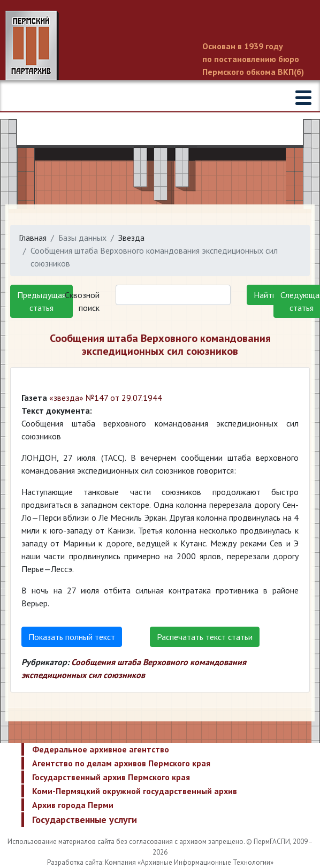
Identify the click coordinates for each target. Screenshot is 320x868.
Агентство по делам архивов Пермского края (121, 763)
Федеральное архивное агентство (101, 749)
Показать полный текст (72, 637)
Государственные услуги (85, 820)
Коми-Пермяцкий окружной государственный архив (135, 791)
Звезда (131, 238)
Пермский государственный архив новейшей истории (160, 47)
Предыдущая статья (41, 301)
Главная (33, 238)
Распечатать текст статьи (205, 637)
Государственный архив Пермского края (111, 777)
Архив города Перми (73, 805)
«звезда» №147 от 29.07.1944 (106, 398)
